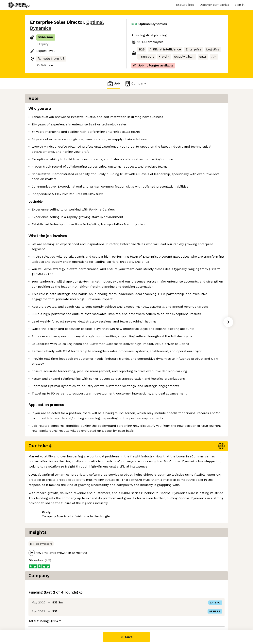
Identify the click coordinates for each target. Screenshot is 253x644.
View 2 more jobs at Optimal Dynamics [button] (87, 613)
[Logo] (19, 5)
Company (135, 84)
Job (113, 84)
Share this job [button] (41, 613)
